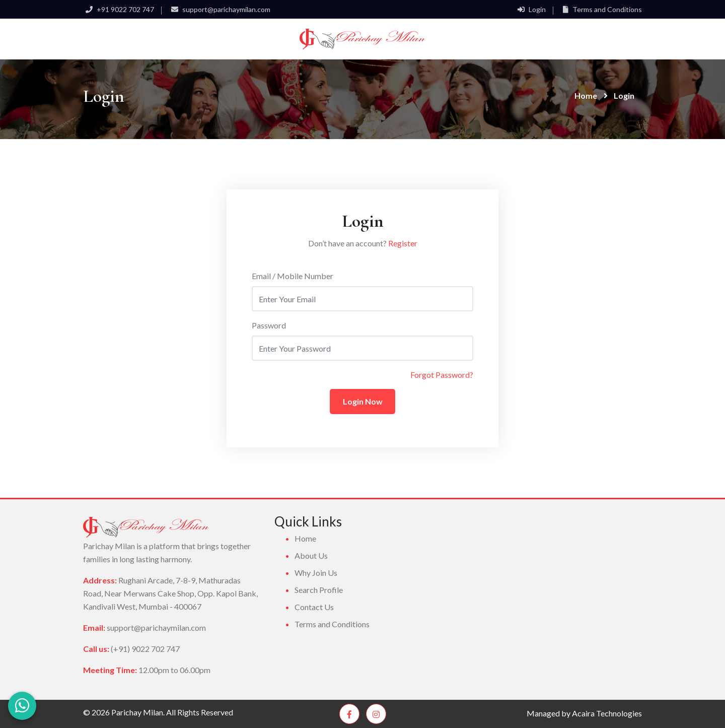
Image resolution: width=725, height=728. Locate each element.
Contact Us (314, 607)
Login (530, 9)
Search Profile (319, 590)
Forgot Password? (442, 375)
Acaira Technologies (607, 713)
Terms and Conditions (601, 9)
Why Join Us (316, 573)
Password (269, 325)
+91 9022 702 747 (119, 9)
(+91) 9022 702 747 (145, 649)
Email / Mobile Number (293, 276)
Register (403, 243)
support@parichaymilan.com (220, 9)
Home (586, 95)
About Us (311, 555)
